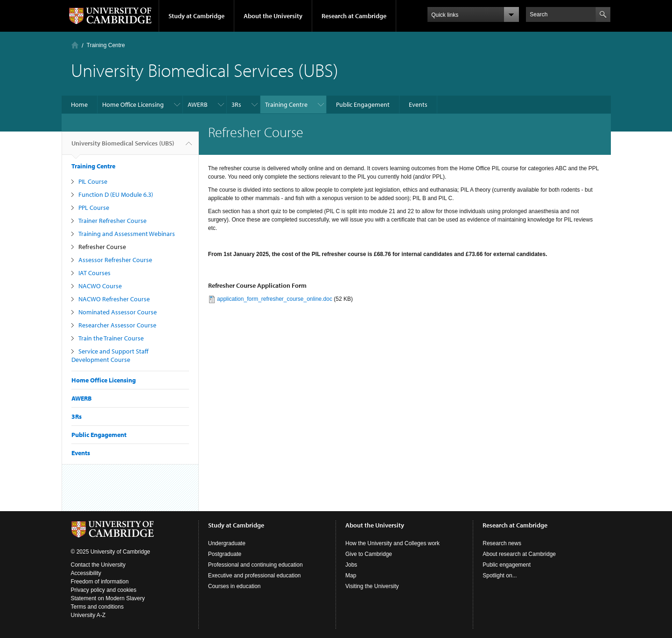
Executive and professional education (255, 576)
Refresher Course (102, 247)
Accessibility (86, 573)
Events (418, 104)
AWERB (198, 104)
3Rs (236, 104)
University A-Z (88, 615)
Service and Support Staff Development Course (110, 355)
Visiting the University (372, 586)
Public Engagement (363, 104)
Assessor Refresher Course (115, 260)
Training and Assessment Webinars (127, 234)
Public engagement (507, 565)
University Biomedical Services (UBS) (123, 147)
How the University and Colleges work (392, 543)
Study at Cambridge (196, 16)
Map (351, 576)
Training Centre (106, 45)
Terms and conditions (97, 607)
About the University (273, 16)
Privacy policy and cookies (104, 590)
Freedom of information (100, 582)
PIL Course (93, 181)
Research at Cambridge (354, 16)
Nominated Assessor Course (118, 312)
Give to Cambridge (369, 554)
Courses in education (234, 586)
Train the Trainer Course (111, 338)
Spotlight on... (500, 576)
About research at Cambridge (519, 554)
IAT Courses (94, 273)
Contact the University (98, 565)
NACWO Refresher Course (114, 299)
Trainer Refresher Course (112, 221)
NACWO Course (100, 286)
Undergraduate (227, 543)
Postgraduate (225, 554)
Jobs (351, 565)
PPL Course (94, 208)
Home (75, 45)
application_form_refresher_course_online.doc (275, 299)
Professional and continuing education (255, 565)
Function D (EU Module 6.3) (116, 194)
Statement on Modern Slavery (108, 598)
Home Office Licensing (133, 104)
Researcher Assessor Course (117, 325)
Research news (502, 543)
